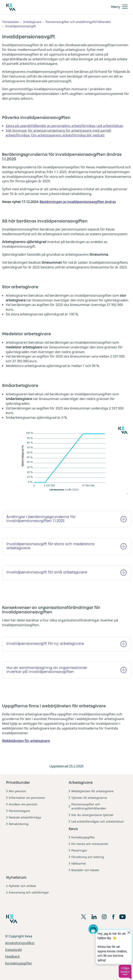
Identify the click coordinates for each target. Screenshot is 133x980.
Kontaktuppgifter (83, 837)
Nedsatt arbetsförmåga (25, 817)
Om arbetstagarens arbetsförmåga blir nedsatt (68, 135)
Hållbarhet (79, 863)
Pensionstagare (19, 811)
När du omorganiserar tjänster (93, 815)
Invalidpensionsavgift (20, 26)
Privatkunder (18, 783)
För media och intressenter (90, 844)
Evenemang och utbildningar (29, 892)
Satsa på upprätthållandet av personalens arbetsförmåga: (51, 126)
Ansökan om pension (23, 804)
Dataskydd (13, 950)
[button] (125, 972)
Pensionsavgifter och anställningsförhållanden (78, 22)
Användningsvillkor (20, 943)
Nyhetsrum (16, 878)
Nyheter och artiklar (23, 886)
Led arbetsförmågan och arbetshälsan (98, 821)
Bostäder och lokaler (85, 870)
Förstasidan (11, 22)
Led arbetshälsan (110, 126)
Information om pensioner (27, 798)
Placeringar (79, 850)
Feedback (13, 956)
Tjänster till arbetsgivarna (89, 798)
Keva (73, 829)
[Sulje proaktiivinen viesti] (129, 932)
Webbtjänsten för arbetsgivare (92, 791)
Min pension (17, 791)
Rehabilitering (19, 824)
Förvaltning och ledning (88, 857)
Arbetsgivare (32, 22)
